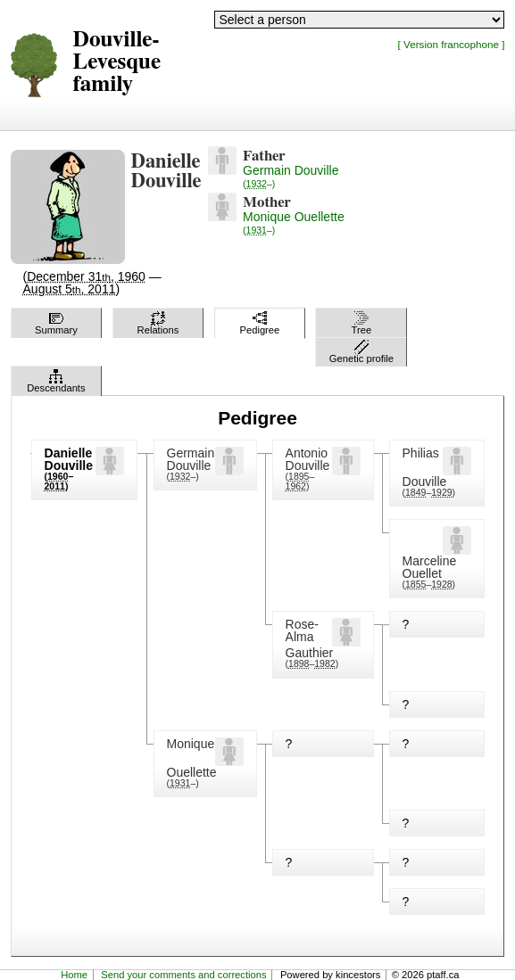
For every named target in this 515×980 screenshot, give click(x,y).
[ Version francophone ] (452, 44)
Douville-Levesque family (117, 62)
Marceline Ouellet (430, 567)
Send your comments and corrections (183, 975)
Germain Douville (291, 176)
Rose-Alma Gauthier (310, 638)
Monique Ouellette (294, 222)
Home (74, 975)
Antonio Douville (308, 459)
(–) (183, 476)
